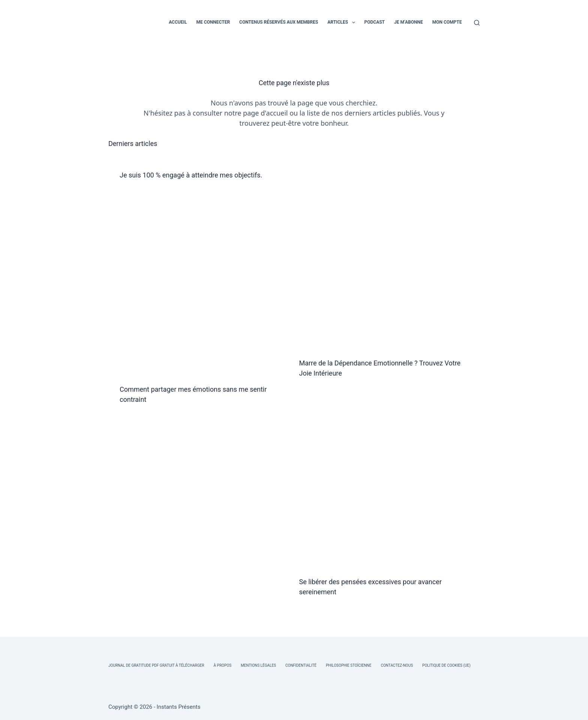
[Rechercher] (477, 23)
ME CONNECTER (213, 22)
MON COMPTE (447, 22)
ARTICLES (343, 23)
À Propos (223, 665)
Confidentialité (301, 665)
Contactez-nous (397, 665)
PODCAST (375, 22)
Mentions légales (258, 665)
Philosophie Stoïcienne (349, 665)
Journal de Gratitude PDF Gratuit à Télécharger (156, 665)
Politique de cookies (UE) (446, 665)
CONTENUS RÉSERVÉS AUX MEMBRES (279, 22)
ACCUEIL (178, 22)
